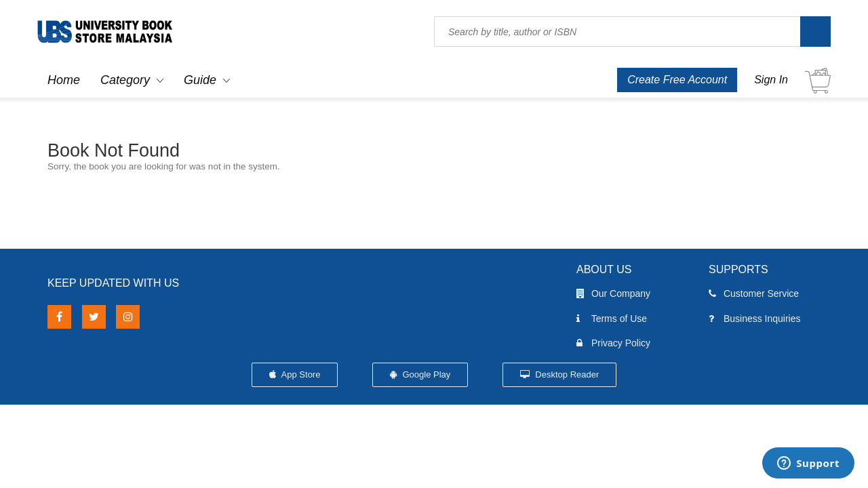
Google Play (420, 374)
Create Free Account (677, 80)
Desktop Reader (560, 374)
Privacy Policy (613, 343)
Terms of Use (612, 319)
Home (64, 80)
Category (125, 80)
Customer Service (754, 293)
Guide (200, 80)
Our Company (613, 293)
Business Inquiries (755, 319)
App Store (295, 374)
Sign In (771, 80)
